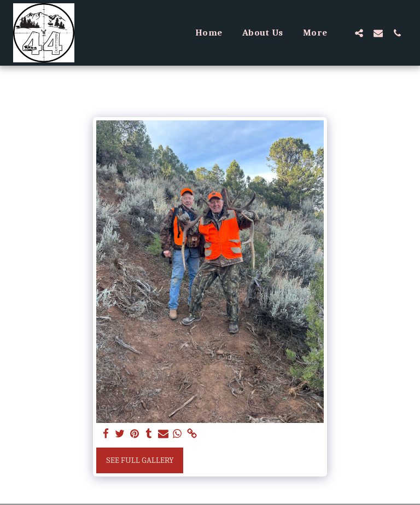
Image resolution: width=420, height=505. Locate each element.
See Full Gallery (140, 460)
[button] (359, 33)
